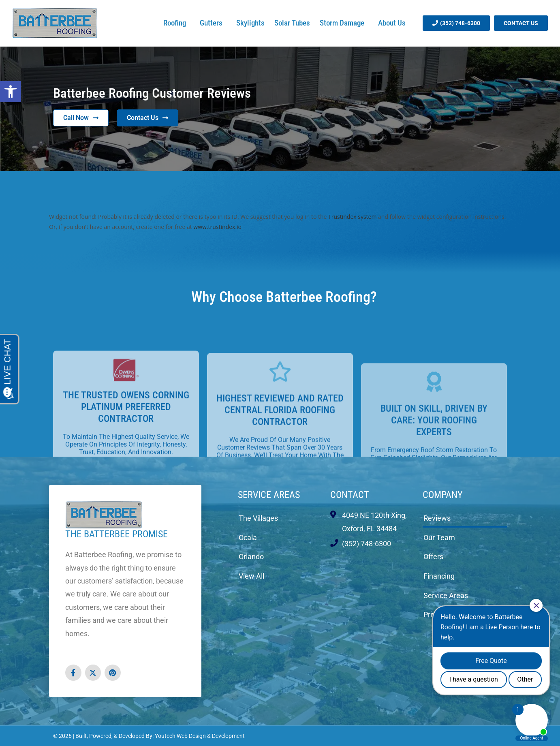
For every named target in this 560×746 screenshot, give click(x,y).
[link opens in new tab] (73, 673)
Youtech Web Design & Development (200, 736)
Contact (350, 495)
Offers (433, 557)
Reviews (437, 518)
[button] (11, 92)
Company (443, 495)
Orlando (251, 557)
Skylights (250, 23)
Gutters (213, 23)
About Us (394, 23)
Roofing (177, 23)
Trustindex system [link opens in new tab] (352, 217)
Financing (439, 576)
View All (251, 576)
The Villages (258, 518)
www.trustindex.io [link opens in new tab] (217, 227)
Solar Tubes (292, 23)
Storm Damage (344, 23)
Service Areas (269, 495)
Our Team (439, 538)
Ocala (248, 538)
